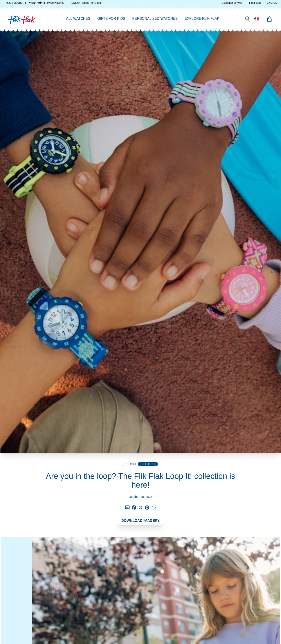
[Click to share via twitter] (140, 508)
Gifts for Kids (111, 19)
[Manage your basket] (269, 19)
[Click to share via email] (127, 508)
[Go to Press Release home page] (129, 464)
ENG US (272, 3)
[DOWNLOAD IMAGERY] (141, 521)
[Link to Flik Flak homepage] (22, 19)
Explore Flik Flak (202, 19)
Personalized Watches (155, 19)
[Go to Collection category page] (148, 464)
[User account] (257, 19)
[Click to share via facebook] (127, 507)
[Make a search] (247, 19)
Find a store (255, 3)
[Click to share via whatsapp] (154, 508)
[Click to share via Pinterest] (147, 508)
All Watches (78, 19)
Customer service (232, 3)
